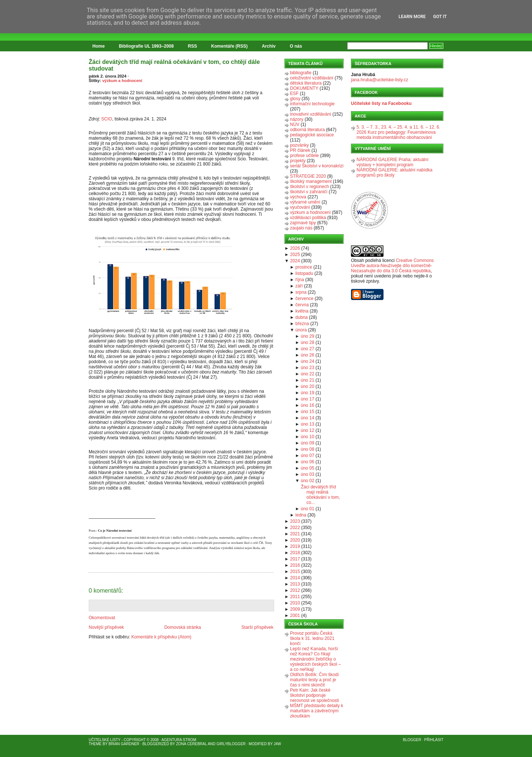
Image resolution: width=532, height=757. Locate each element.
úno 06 (308, 462)
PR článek (300, 150)
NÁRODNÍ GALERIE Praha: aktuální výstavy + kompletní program (393, 162)
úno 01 (308, 509)
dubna (302, 317)
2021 (295, 534)
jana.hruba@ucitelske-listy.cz (380, 80)
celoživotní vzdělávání (312, 78)
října (300, 280)
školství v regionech (309, 187)
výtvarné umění (305, 202)
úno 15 (308, 412)
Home (98, 46)
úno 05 (308, 468)
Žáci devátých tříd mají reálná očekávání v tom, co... (320, 495)
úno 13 (308, 424)
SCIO (107, 119)
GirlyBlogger (231, 744)
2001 (295, 616)
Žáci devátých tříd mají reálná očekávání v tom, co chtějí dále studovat (174, 65)
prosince (304, 267)
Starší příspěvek (257, 627)
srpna (301, 292)
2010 (295, 603)
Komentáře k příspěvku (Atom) (161, 637)
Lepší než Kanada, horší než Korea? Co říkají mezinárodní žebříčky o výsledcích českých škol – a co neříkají (315, 659)
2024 (295, 261)
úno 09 (308, 443)
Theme (95, 744)
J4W (277, 744)
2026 (295, 248)
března (302, 324)
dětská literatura (306, 83)
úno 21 (308, 380)
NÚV (295, 125)
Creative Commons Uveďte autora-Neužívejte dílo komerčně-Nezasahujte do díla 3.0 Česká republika (392, 266)
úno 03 (308, 474)
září (299, 286)
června (302, 305)
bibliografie (301, 73)
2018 (295, 553)
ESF (294, 93)
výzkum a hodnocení (122, 81)
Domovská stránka (183, 627)
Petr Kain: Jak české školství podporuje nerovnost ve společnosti (314, 695)
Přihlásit (434, 740)
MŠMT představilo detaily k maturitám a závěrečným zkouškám (317, 711)
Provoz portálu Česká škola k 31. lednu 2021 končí (312, 638)
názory (297, 119)
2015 (295, 572)
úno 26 (308, 355)
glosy (295, 99)
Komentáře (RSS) (230, 46)
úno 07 (308, 456)
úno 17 (308, 399)
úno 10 (308, 437)
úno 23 (308, 368)
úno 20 (308, 386)
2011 (295, 597)
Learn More (412, 17)
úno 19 (308, 393)
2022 (295, 528)
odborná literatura (307, 130)
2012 (295, 590)
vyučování (300, 207)
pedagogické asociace (312, 135)
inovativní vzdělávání (311, 114)
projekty (298, 161)
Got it (440, 17)
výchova (298, 197)
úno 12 (308, 430)
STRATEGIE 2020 (308, 176)
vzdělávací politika (308, 218)
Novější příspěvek (106, 627)
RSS (193, 46)
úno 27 (308, 349)
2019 (295, 546)
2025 (295, 255)
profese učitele (304, 156)
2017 (295, 559)
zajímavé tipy (303, 223)
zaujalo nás (301, 228)
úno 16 (308, 405)
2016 (295, 565)
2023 (295, 521)
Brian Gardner (124, 744)
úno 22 (308, 374)
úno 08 (308, 449)
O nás (296, 46)
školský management (311, 181)
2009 (295, 609)
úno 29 (308, 336)
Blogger (412, 740)
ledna (301, 515)
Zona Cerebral (191, 744)
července (305, 299)
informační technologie (312, 104)
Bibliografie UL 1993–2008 (146, 46)
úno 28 (308, 342)
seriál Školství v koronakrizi (317, 166)
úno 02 (308, 481)
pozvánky (299, 145)
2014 (295, 578)
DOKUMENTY (304, 88)
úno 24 (308, 361)
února (301, 330)
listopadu (304, 273)
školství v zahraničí (309, 192)
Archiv (269, 46)
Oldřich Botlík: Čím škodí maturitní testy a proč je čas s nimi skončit (314, 680)
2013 (295, 584)
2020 (295, 540)
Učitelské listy (105, 740)
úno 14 (308, 418)
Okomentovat (102, 618)
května (302, 311)
